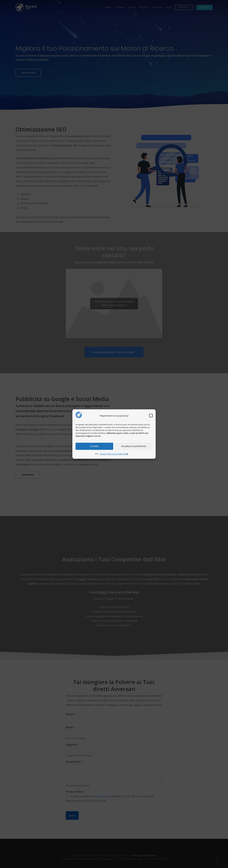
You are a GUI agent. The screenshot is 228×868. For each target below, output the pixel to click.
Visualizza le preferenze (134, 446)
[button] (151, 416)
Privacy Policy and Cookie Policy (114, 454)
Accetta (94, 446)
